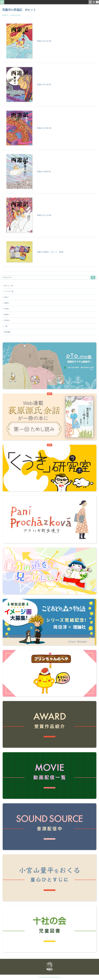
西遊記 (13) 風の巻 (44, 128)
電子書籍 (7, 332)
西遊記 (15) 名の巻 (44, 41)
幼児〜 (6, 297)
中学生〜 (7, 320)
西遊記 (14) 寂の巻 (44, 84)
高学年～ (7, 315)
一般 (6, 326)
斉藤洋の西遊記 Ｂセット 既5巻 (50, 252)
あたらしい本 (9, 286)
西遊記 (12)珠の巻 (44, 172)
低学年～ (7, 303)
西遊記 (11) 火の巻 (44, 215)
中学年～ (7, 309)
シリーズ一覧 (9, 291)
